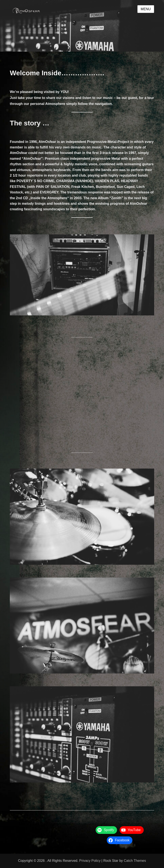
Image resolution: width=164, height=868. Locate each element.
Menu (146, 9)
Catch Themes (135, 861)
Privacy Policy (90, 861)
